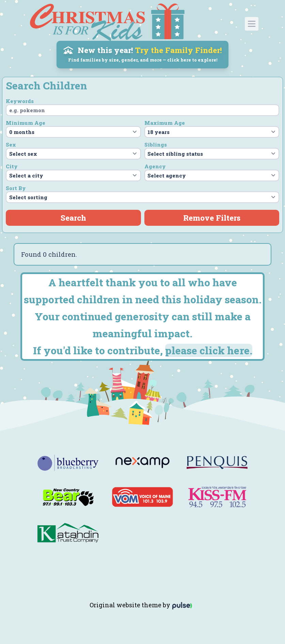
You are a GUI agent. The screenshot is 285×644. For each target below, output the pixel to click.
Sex (11, 145)
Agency (155, 166)
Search (73, 218)
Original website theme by (142, 605)
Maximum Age (165, 123)
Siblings (156, 145)
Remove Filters (212, 218)
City (12, 166)
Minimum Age (26, 123)
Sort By (16, 188)
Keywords (20, 101)
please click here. (209, 350)
